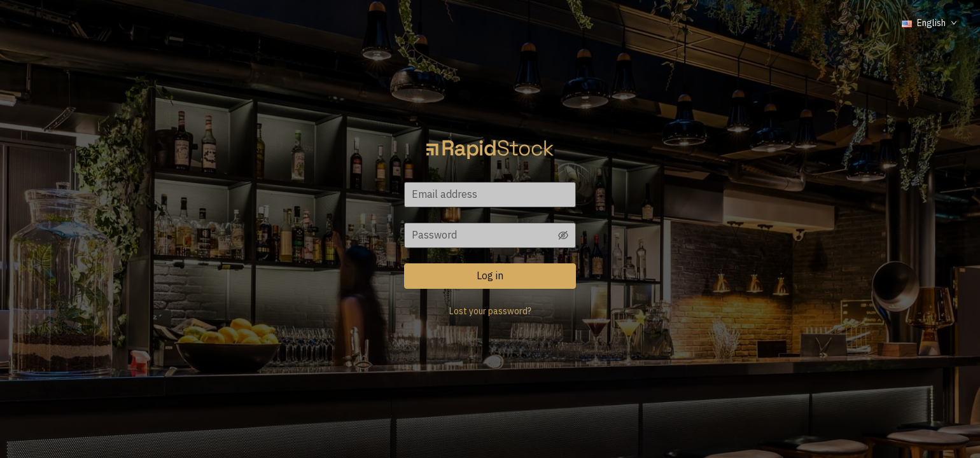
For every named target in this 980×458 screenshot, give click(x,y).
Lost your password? (490, 311)
